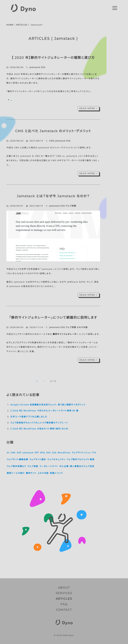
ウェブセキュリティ (56, 459)
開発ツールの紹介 (16, 473)
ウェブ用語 (71, 206)
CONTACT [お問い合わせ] (64, 610)
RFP (37, 453)
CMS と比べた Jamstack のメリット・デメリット (53, 131)
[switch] (115, 8)
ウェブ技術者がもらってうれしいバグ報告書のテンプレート (39, 423)
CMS (52, 141)
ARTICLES (22, 25)
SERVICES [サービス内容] (64, 593)
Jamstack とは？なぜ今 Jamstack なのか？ (53, 196)
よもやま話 (82, 327)
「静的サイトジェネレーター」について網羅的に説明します (53, 318)
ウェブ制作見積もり (16, 466)
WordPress (64, 453)
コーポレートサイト (49, 466)
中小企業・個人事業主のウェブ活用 (77, 466)
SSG (43, 67)
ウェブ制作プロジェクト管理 (81, 459)
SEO (48, 453)
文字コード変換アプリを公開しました (29, 417)
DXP (19, 453)
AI (8, 453)
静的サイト (31, 473)
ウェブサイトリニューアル (84, 453)
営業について (57, 473)
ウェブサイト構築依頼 (17, 459)
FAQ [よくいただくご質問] (64, 604)
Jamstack (35, 67)
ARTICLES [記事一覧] (64, 599)
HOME (10, 25)
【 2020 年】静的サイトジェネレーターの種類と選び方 (53, 58)
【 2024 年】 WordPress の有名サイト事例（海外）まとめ (39, 429)
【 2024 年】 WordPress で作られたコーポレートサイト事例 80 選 (44, 411)
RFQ (43, 453)
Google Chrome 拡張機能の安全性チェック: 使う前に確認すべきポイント (48, 405)
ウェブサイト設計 (38, 459)
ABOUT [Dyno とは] (64, 588)
